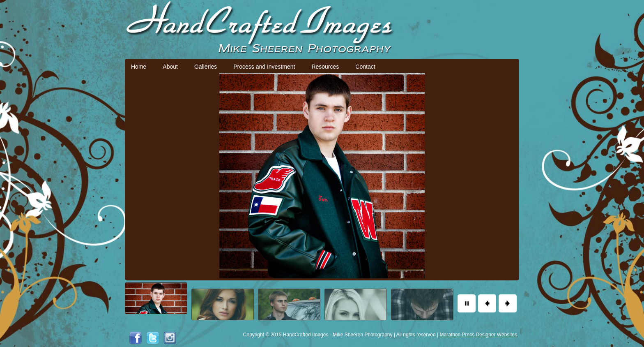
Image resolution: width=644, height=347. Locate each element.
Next (508, 303)
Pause (467, 303)
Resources (325, 67)
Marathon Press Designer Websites (478, 335)
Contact (365, 67)
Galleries (206, 67)
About (170, 67)
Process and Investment (264, 67)
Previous (487, 303)
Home (139, 67)
